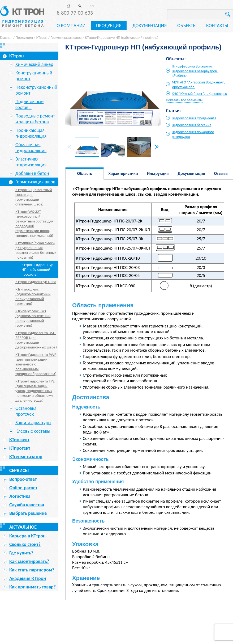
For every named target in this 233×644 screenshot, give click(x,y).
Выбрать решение (28, 513)
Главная (6, 38)
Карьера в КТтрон (27, 536)
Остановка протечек (26, 411)
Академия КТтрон (28, 578)
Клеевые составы (33, 431)
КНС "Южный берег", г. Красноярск (199, 94)
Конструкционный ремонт (34, 76)
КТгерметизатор (26, 457)
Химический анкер (34, 64)
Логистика (20, 496)
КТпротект (20, 448)
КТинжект (19, 440)
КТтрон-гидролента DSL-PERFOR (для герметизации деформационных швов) (36, 340)
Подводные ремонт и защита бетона (35, 119)
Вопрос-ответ (23, 479)
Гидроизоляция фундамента (194, 118)
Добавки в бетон (32, 173)
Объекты (187, 26)
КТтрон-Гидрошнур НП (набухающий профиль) (37, 270)
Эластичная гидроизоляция (31, 162)
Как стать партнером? (32, 570)
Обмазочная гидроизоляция (31, 148)
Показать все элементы (184, 100)
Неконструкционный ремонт (36, 90)
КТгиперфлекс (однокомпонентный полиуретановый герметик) (33, 296)
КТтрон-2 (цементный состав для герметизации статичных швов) (34, 197)
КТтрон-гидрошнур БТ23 (36, 282)
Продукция (109, 26)
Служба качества (27, 505)
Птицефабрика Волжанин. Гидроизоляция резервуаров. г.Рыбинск (195, 71)
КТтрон (42, 38)
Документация (150, 26)
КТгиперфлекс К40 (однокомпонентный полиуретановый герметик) (33, 318)
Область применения (85, 175)
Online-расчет (23, 488)
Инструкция (158, 173)
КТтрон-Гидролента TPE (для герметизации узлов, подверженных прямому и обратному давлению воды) (35, 391)
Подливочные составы (29, 104)
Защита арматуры (33, 423)
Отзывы (221, 173)
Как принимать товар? (33, 587)
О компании (71, 26)
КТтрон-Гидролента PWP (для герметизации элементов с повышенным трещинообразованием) (36, 364)
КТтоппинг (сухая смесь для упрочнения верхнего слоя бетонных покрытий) (36, 250)
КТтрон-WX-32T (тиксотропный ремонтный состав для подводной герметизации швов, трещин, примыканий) (34, 224)
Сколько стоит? (25, 544)
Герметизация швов (66, 38)
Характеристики (123, 173)
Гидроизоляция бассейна (191, 125)
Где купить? (21, 553)
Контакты (217, 26)
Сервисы (19, 470)
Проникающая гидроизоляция (31, 133)
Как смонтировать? (29, 561)
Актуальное (23, 527)
